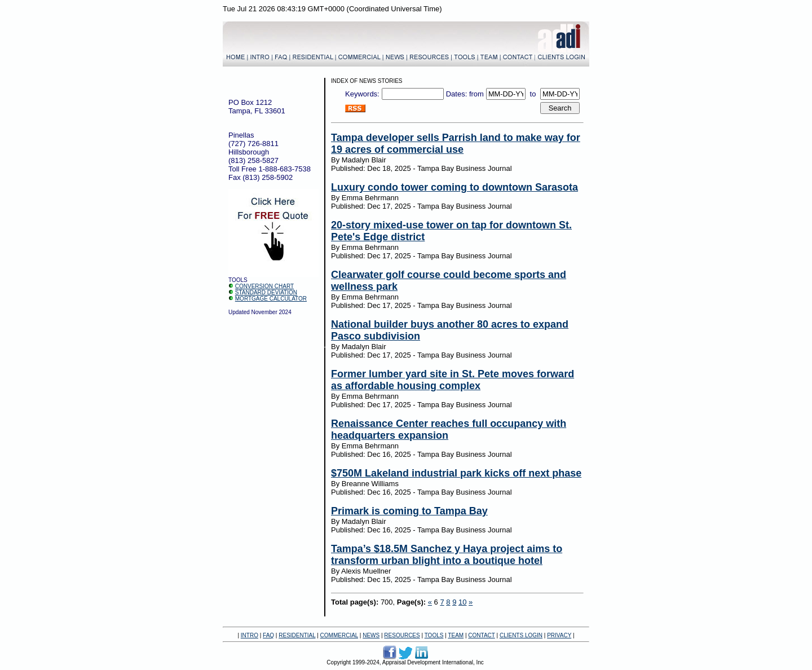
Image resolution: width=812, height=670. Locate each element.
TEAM (456, 635)
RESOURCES (402, 635)
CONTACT (481, 635)
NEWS (371, 635)
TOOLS (434, 635)
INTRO (250, 635)
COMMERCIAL (339, 635)
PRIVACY (559, 635)
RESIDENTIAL (297, 635)
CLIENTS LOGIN (521, 635)
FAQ (268, 635)
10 (462, 602)
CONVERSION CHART (264, 286)
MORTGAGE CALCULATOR (271, 299)
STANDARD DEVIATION (266, 292)
